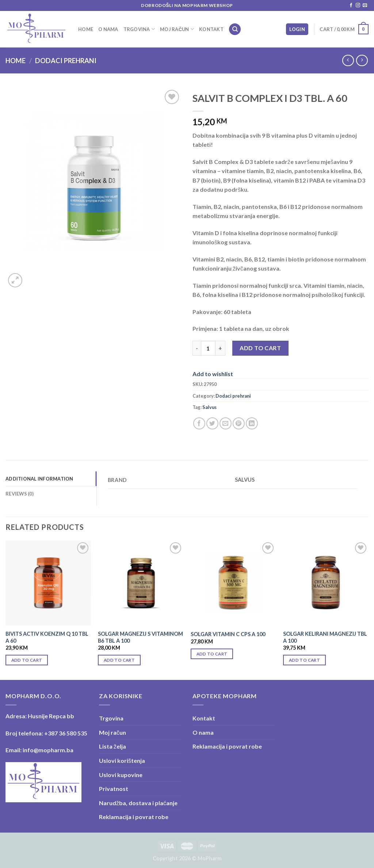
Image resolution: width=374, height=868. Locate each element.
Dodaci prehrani (66, 61)
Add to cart (260, 348)
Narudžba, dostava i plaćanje (138, 803)
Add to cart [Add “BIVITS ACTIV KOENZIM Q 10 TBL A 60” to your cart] (27, 660)
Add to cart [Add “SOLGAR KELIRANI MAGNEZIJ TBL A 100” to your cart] (304, 660)
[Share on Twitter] (212, 423)
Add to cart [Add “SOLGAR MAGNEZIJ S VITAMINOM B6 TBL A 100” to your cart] (119, 660)
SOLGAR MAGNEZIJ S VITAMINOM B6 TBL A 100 (140, 637)
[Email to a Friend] (226, 423)
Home (86, 29)
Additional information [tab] (39, 479)
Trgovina (139, 29)
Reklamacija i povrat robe (134, 817)
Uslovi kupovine (121, 775)
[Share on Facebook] (199, 423)
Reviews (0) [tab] (20, 494)
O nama (108, 29)
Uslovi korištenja (122, 760)
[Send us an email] (365, 5)
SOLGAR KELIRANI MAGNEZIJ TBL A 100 (325, 637)
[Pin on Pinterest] (239, 423)
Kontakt (211, 29)
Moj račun (177, 29)
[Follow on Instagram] (358, 5)
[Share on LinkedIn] (252, 423)
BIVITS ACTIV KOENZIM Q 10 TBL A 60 (47, 637)
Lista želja (112, 746)
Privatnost (114, 789)
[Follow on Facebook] (351, 5)
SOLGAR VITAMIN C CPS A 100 (228, 634)
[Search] (235, 29)
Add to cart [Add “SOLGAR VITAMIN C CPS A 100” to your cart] (212, 654)
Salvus (209, 407)
